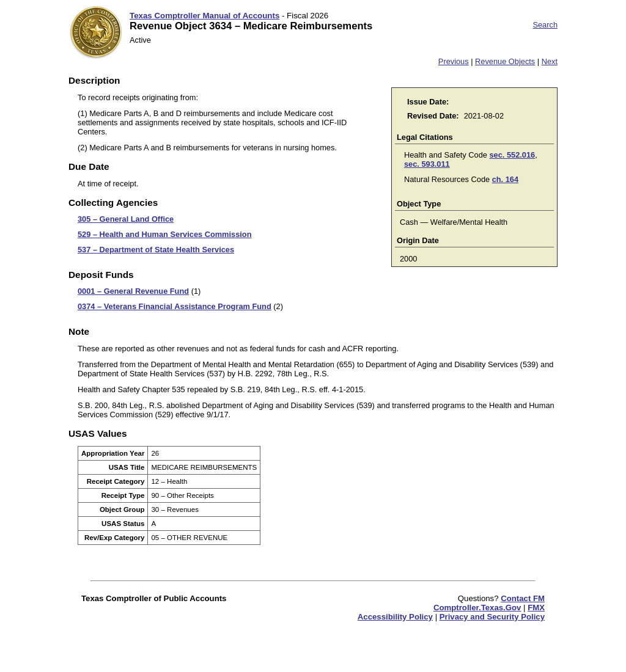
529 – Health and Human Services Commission (164, 234)
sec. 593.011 (427, 164)
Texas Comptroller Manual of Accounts (204, 16)
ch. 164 (505, 179)
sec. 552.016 (512, 155)
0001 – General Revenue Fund (133, 291)
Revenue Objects (505, 61)
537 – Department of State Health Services (156, 250)
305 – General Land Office (126, 219)
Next (550, 61)
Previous (454, 61)
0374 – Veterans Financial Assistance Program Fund (175, 306)
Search (545, 25)
